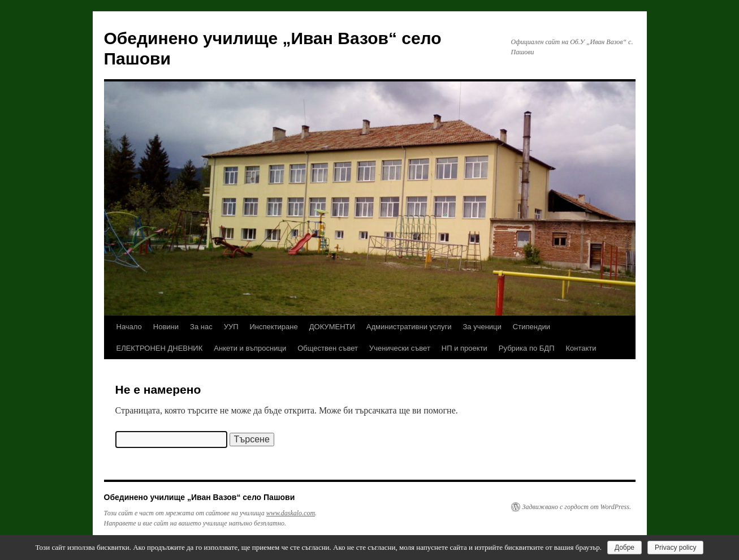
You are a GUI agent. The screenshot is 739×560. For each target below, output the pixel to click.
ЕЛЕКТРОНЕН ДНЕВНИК (160, 348)
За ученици (482, 327)
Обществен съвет (328, 348)
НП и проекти (464, 348)
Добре (625, 548)
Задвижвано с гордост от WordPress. (577, 507)
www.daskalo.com (291, 513)
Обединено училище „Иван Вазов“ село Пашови (200, 497)
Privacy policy (675, 548)
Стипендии (531, 327)
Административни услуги (409, 327)
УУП (231, 327)
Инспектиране (274, 327)
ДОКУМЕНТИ (332, 327)
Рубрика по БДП (527, 348)
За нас (201, 327)
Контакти (581, 348)
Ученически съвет (400, 348)
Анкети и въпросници (250, 348)
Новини (166, 327)
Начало (129, 327)
